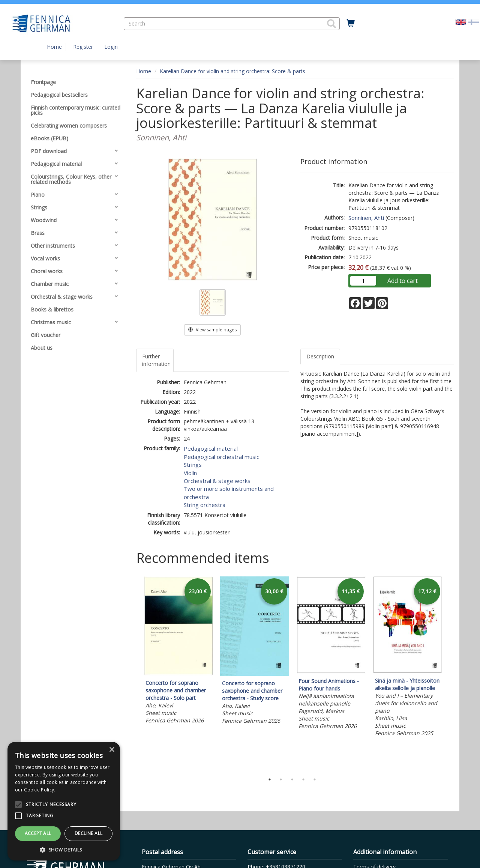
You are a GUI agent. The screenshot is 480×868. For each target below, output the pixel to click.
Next (450, 673)
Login (111, 47)
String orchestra (205, 505)
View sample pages (212, 330)
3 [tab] (292, 779)
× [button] (112, 750)
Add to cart (403, 281)
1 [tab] (270, 779)
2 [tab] (281, 779)
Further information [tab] (156, 360)
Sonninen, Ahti (366, 218)
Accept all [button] (38, 833)
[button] (331, 24)
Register (83, 47)
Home (54, 47)
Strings (193, 465)
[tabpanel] (178, 651)
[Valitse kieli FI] (474, 22)
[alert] (64, 801)
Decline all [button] (88, 833)
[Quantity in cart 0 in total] (351, 23)
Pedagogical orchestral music (221, 457)
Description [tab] (320, 356)
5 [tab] (315, 779)
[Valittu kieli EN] (461, 22)
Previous (134, 673)
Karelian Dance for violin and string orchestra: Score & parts (232, 71)
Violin (190, 473)
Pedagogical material (211, 448)
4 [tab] (303, 779)
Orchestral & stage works (217, 481)
